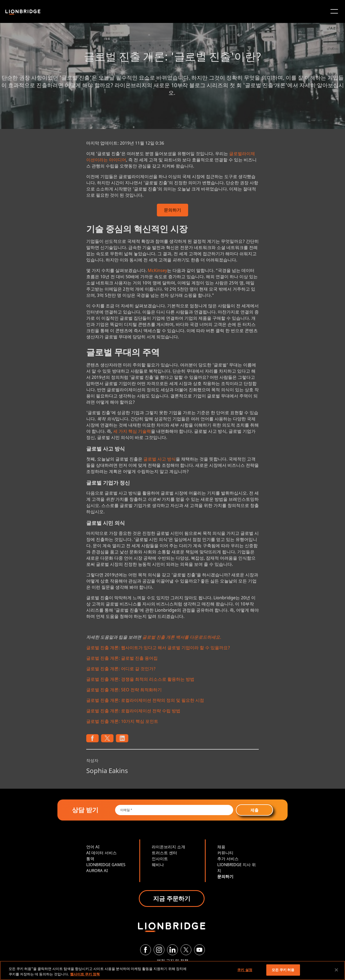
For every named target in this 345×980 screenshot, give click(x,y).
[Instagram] (159, 950)
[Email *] (174, 810)
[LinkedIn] (172, 950)
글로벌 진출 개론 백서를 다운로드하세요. (182, 637)
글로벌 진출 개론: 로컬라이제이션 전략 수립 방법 (133, 711)
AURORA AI (97, 870)
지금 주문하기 (172, 898)
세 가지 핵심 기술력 (132, 431)
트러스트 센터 (164, 853)
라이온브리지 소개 (168, 847)
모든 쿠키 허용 (283, 970)
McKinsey (157, 270)
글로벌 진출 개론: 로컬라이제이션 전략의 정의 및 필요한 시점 (145, 700)
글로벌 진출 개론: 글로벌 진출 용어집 (122, 658)
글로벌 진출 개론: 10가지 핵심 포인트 (122, 721)
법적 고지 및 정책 (173, 961)
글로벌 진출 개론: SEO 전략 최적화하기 (124, 690)
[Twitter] (186, 950)
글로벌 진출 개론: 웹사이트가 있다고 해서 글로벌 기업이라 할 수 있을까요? (158, 648)
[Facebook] (146, 950)
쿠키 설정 (245, 970)
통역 (90, 859)
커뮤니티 (225, 853)
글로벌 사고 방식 (160, 459)
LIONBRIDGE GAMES (106, 865)
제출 (254, 810)
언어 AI (93, 847)
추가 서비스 (228, 859)
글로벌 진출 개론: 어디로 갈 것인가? (121, 669)
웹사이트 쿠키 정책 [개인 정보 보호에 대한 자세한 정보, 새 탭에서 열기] (85, 974)
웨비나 (158, 865)
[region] (172, 970)
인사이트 (160, 859)
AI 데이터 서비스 (101, 853)
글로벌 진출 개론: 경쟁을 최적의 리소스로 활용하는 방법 (140, 679)
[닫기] (336, 970)
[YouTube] (199, 950)
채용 (221, 847)
